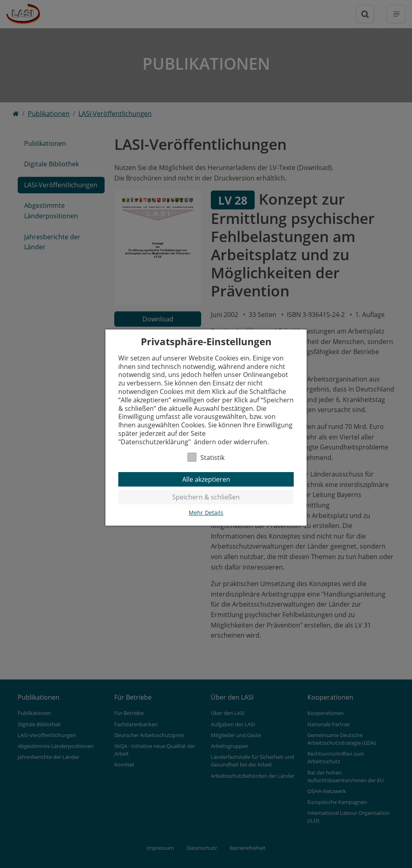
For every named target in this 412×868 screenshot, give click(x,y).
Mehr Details (206, 513)
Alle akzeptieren (206, 479)
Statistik (206, 457)
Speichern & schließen (206, 497)
